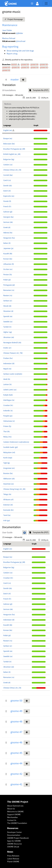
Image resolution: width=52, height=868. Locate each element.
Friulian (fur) (8, 358)
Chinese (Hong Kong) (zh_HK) (14, 489)
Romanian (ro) (9, 290)
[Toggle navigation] (46, 3)
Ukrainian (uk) (9, 337)
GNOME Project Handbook (18, 838)
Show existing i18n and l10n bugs (20, 51)
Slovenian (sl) (8, 311)
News (10, 852)
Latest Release (13, 859)
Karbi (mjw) (8, 458)
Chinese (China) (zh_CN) (12, 170)
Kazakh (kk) (8, 254)
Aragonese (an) (9, 468)
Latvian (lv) (7, 384)
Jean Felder (7, 30)
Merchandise (12, 817)
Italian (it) (7, 243)
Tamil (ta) (7, 515)
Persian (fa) (8, 275)
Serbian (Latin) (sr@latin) (13, 374)
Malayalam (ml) (9, 452)
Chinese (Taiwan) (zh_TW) (13, 353)
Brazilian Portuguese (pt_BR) (14, 149)
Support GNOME (14, 814)
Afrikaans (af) (8, 500)
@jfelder (20, 33)
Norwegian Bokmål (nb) (12, 343)
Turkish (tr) (7, 327)
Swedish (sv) (8, 322)
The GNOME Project (18, 802)
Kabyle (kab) (8, 395)
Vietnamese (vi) (9, 421)
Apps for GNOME (14, 841)
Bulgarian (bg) (9, 159)
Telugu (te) (7, 494)
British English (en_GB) (12, 154)
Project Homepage (14, 19)
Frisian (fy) (7, 426)
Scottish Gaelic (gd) (11, 447)
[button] (37, 3)
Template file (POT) (39, 90)
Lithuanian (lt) (9, 264)
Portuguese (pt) (9, 285)
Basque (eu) (8, 138)
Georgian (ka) (8, 217)
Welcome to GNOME (15, 812)
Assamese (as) (9, 484)
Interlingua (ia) (9, 400)
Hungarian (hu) (9, 238)
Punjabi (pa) (8, 416)
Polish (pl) (7, 280)
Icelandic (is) (8, 411)
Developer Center (14, 832)
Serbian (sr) (8, 301)
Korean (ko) (8, 259)
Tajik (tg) (7, 463)
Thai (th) (7, 432)
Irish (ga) (7, 520)
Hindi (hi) (7, 379)
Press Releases (13, 856)
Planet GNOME (13, 862)
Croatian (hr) (8, 405)
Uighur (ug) (8, 332)
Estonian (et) (8, 505)
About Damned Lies (15, 806)
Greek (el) (7, 227)
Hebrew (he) (8, 233)
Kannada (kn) (8, 510)
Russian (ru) (8, 295)
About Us (11, 809)
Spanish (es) (8, 316)
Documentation (14, 835)
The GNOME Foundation (17, 823)
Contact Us (12, 820)
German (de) (8, 222)
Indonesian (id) (9, 363)
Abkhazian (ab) (9, 479)
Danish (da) (8, 186)
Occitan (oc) (8, 269)
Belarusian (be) (9, 144)
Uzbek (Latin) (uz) (10, 390)
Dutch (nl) (7, 191)
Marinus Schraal (9, 38)
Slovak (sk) (7, 306)
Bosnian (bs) (8, 473)
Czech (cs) (7, 180)
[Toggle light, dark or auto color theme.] (33, 3)
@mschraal (21, 41)
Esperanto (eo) (9, 196)
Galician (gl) (8, 212)
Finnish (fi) (7, 201)
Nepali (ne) (7, 369)
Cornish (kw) (8, 175)
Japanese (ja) (8, 248)
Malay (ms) (7, 437)
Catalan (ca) (8, 165)
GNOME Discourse (14, 844)
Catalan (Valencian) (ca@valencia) (16, 442)
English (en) (8, 130)
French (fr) (7, 206)
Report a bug (12, 54)
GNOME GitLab (13, 847)
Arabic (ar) (7, 348)
